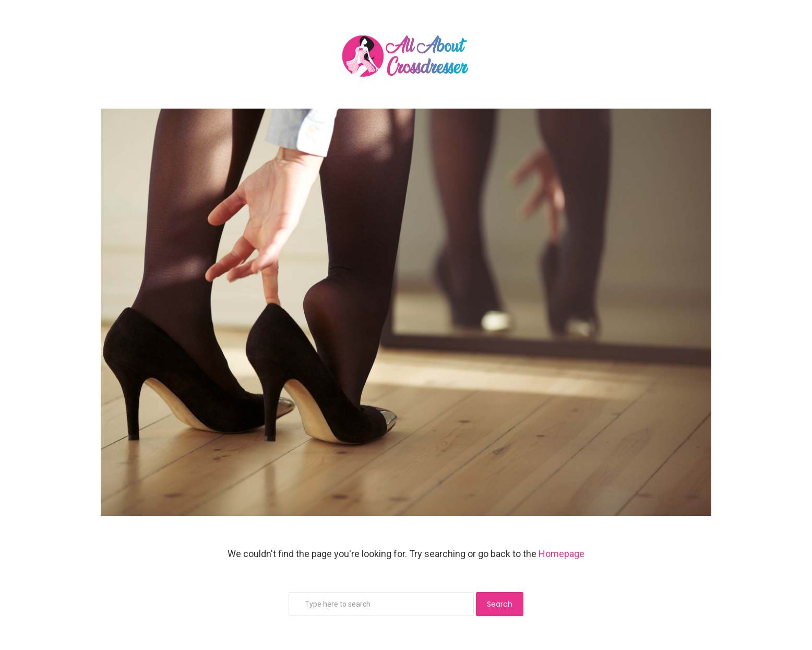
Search (500, 604)
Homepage (562, 554)
